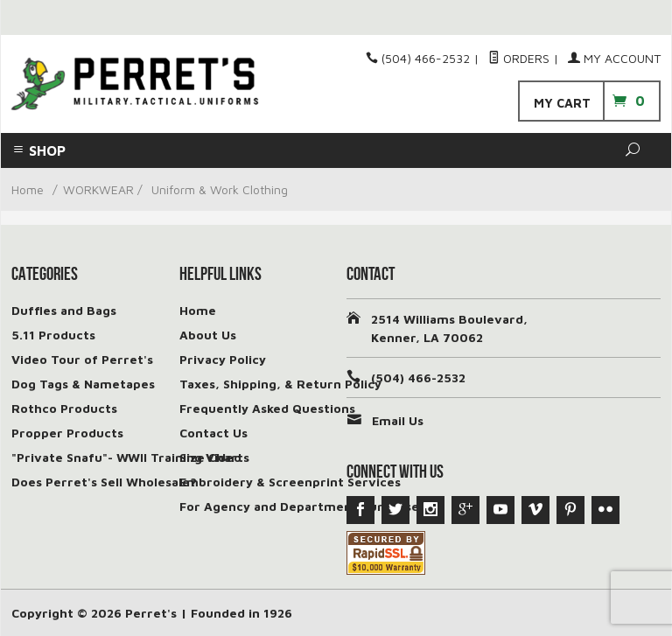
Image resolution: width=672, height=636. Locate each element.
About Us (208, 335)
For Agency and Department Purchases (302, 506)
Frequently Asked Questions (267, 408)
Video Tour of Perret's (82, 359)
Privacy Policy (223, 359)
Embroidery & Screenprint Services (290, 482)
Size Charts (214, 457)
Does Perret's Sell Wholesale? (104, 482)
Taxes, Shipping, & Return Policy (280, 384)
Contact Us (213, 433)
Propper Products (67, 433)
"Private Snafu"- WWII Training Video (126, 457)
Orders (519, 58)
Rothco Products (64, 408)
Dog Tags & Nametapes (83, 384)
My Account (614, 58)
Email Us (398, 420)
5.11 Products (53, 335)
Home (28, 189)
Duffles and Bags (64, 310)
